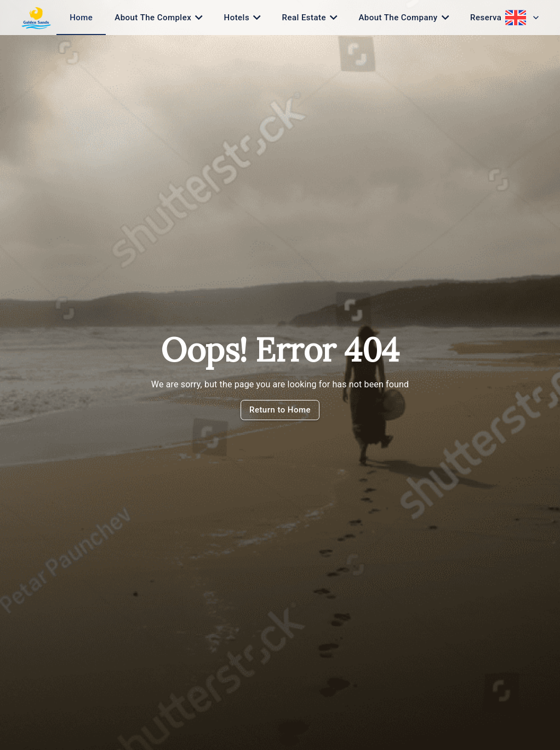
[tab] (81, 18)
